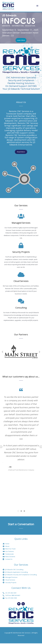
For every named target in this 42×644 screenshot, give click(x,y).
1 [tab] (18, 511)
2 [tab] (21, 511)
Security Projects (21, 252)
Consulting (21, 308)
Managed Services (21, 223)
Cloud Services (21, 281)
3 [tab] (24, 511)
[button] (2, 352)
